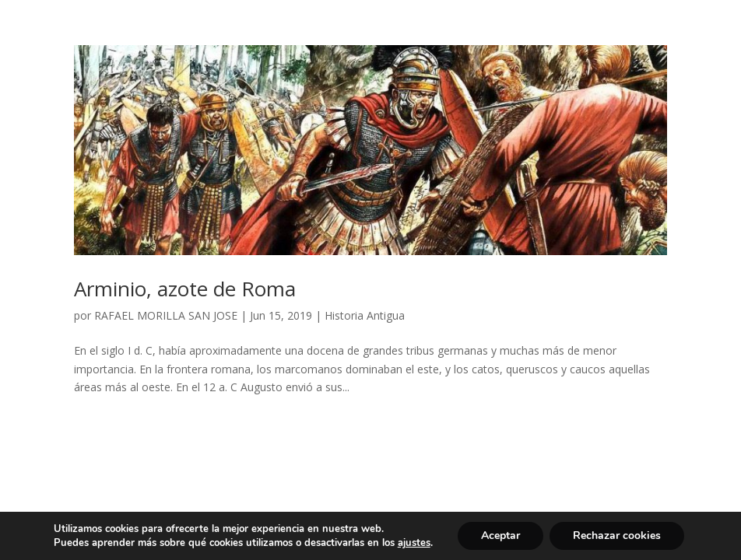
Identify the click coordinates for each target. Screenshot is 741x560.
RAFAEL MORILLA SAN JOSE (166, 315)
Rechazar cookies (617, 535)
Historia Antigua (365, 315)
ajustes (414, 543)
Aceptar (500, 535)
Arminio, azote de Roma (185, 289)
